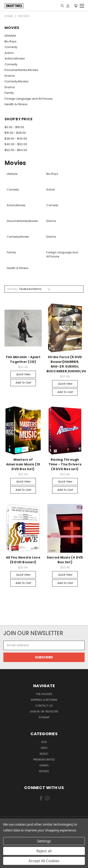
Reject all (44, 851)
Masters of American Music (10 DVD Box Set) (23, 464)
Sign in (35, 711)
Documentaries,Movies (21, 70)
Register (52, 711)
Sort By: (13, 289)
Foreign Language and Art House (29, 99)
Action (9, 53)
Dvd (44, 742)
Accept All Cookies (44, 861)
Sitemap (44, 717)
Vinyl (44, 748)
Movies (44, 771)
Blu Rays (10, 41)
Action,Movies (15, 58)
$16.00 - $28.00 (15, 133)
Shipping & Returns (44, 700)
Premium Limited (44, 759)
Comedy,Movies (16, 81)
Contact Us (44, 706)
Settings (44, 841)
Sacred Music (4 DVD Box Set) (65, 560)
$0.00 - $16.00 (14, 127)
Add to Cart (23, 382)
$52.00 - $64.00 (16, 150)
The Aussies (44, 694)
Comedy (11, 47)
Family (9, 93)
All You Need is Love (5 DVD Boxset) (23, 560)
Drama (10, 76)
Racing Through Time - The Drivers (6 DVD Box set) (65, 464)
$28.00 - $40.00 (16, 139)
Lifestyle (10, 36)
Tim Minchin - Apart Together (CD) (23, 359)
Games (44, 765)
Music (44, 754)
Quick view (23, 374)
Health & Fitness (16, 104)
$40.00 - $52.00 (16, 144)
